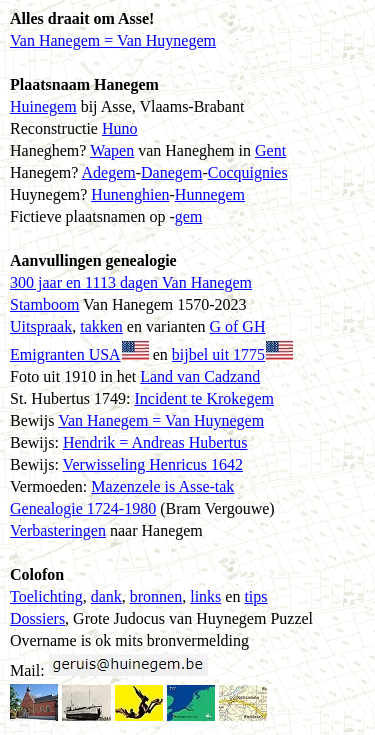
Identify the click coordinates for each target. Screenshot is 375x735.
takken (101, 326)
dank (106, 596)
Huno (120, 128)
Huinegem (43, 106)
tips (255, 596)
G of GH (237, 326)
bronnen (156, 596)
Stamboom (44, 304)
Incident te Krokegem (204, 398)
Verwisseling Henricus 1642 (153, 464)
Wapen (112, 150)
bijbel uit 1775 (218, 354)
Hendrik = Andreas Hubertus (155, 442)
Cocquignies (248, 172)
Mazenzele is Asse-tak (162, 486)
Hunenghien (130, 194)
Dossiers (37, 618)
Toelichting (46, 596)
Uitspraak (41, 326)
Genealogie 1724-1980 (83, 508)
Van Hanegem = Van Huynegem (113, 40)
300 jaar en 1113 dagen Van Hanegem (131, 282)
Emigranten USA (65, 354)
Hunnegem (210, 194)
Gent (270, 150)
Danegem (171, 172)
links (205, 596)
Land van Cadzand (200, 376)
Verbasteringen (58, 530)
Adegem (109, 172)
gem (189, 216)
